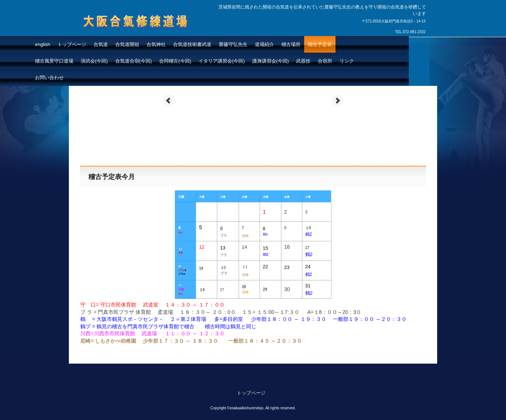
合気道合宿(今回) (134, 61)
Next (337, 101)
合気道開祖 (127, 44)
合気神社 (156, 44)
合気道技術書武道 (192, 44)
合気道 (101, 44)
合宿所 (325, 61)
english (43, 44)
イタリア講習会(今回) (222, 61)
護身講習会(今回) (271, 61)
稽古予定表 (320, 44)
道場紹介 (264, 44)
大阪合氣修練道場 (118, 35)
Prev (169, 101)
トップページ (72, 44)
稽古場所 (291, 44)
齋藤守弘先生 (233, 44)
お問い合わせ (49, 78)
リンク (347, 61)
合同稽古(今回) (175, 61)
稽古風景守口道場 (54, 61)
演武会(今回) (94, 61)
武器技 (303, 61)
